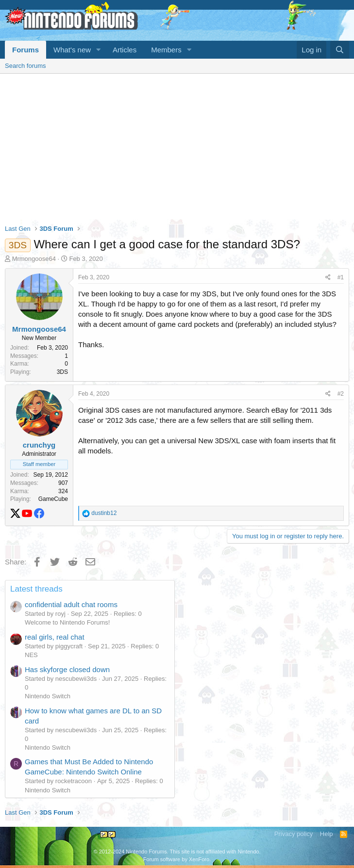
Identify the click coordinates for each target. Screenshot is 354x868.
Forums (25, 50)
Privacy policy (294, 834)
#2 (341, 394)
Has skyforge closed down (67, 669)
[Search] (340, 50)
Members (166, 50)
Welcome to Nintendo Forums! (67, 622)
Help (327, 834)
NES (31, 655)
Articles (125, 50)
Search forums (25, 66)
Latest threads (36, 589)
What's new (72, 50)
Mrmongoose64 (34, 259)
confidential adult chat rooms (71, 604)
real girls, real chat (55, 637)
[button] (99, 50)
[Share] (328, 278)
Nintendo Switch (48, 696)
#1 (341, 277)
